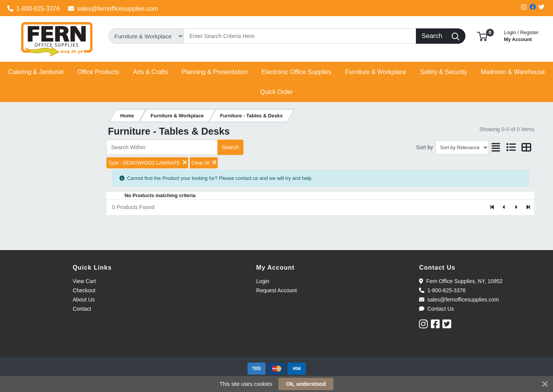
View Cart (84, 281)
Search (230, 147)
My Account (521, 35)
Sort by (424, 147)
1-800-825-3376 (34, 9)
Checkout (84, 290)
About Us (84, 300)
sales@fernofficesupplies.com (113, 9)
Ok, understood (306, 384)
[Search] (300, 36)
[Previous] (504, 208)
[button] (482, 36)
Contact (82, 309)
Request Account (276, 290)
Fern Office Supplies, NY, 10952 (461, 281)
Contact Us (436, 309)
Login (263, 281)
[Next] (516, 208)
